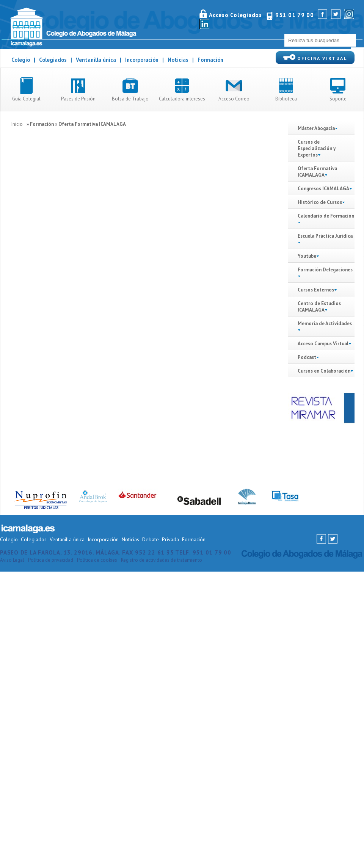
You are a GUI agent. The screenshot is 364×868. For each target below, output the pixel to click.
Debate (151, 539)
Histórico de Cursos (321, 202)
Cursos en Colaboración (324, 371)
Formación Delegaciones (325, 270)
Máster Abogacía (318, 128)
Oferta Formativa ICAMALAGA (92, 124)
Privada (170, 539)
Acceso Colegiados (235, 15)
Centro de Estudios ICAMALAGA (319, 307)
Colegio (21, 60)
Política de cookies (97, 560)
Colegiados (53, 60)
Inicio (17, 124)
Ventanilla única (96, 60)
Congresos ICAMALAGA (323, 189)
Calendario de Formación (326, 216)
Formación (210, 60)
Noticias (178, 60)
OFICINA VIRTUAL (315, 58)
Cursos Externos (316, 290)
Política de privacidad (51, 560)
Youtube (307, 256)
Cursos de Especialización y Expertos (317, 148)
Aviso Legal (12, 560)
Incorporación (142, 60)
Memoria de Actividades (325, 324)
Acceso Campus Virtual (323, 344)
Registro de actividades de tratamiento (162, 560)
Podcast (307, 357)
